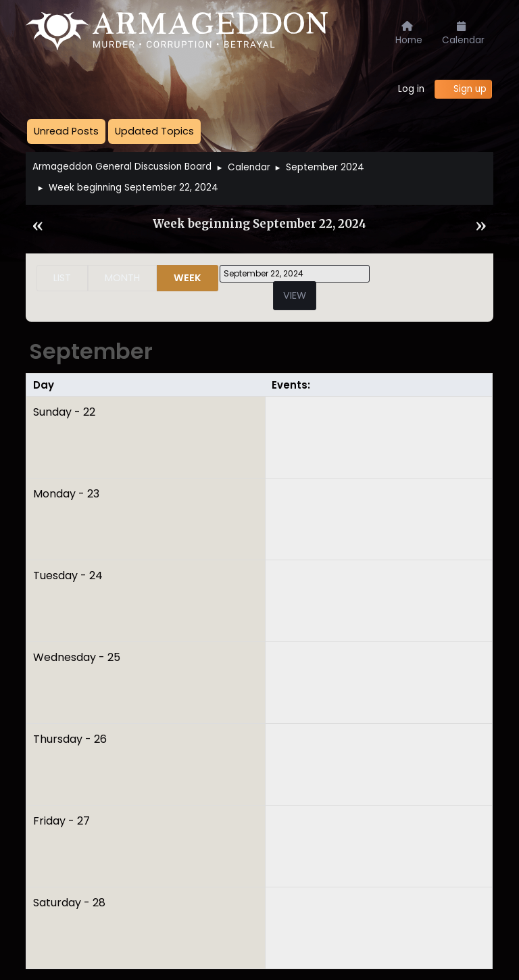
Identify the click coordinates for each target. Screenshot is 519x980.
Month (122, 278)
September (91, 351)
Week (188, 278)
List (62, 278)
